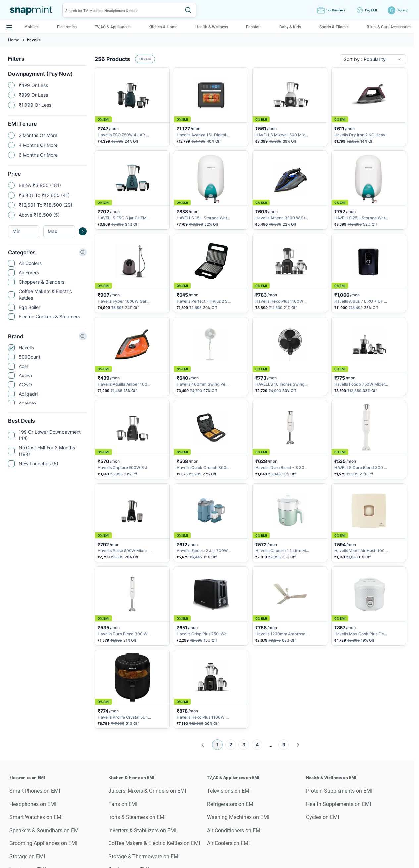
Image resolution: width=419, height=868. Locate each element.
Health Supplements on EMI (339, 804)
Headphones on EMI (33, 804)
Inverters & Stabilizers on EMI (142, 830)
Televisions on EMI (229, 791)
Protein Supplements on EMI (339, 791)
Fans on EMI (123, 804)
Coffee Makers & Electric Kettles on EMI (154, 843)
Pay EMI (371, 10)
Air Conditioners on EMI (234, 830)
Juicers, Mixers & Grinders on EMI (147, 791)
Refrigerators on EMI (231, 804)
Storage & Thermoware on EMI (144, 857)
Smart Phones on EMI (35, 791)
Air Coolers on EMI (228, 843)
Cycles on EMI (322, 817)
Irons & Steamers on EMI (137, 817)
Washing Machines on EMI (238, 817)
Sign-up (403, 10)
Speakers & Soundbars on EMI (45, 830)
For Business (336, 10)
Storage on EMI (27, 857)
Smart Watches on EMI (36, 817)
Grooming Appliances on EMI (43, 843)
